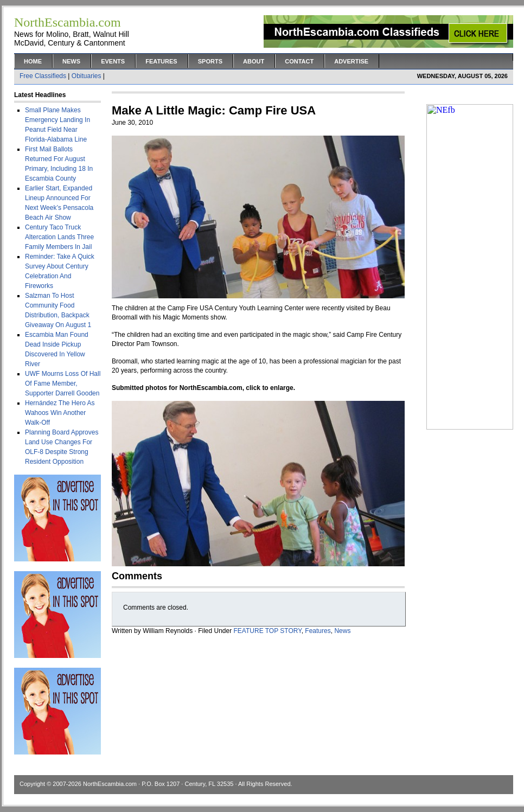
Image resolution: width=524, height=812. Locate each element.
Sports (210, 61)
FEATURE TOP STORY (268, 631)
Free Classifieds (43, 76)
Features (161, 61)
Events (113, 61)
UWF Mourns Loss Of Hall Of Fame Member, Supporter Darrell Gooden (63, 383)
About (254, 61)
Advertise (351, 61)
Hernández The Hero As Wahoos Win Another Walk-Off (60, 413)
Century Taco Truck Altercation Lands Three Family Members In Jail (59, 237)
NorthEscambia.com (110, 784)
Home (33, 61)
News (71, 61)
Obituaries (87, 76)
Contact (299, 61)
